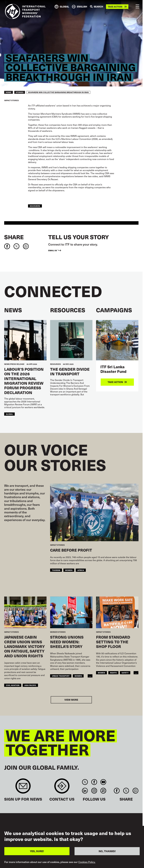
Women (69, 570)
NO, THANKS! (107, 852)
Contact (62, 787)
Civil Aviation (13, 685)
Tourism (56, 570)
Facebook (94, 782)
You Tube (103, 782)
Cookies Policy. (87, 863)
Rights (113, 673)
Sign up (23, 787)
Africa (81, 570)
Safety (125, 673)
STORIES (20, 92)
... (90, 676)
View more (71, 700)
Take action (115, 7)
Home (9, 92)
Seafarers (35, 206)
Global (9, 414)
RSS (103, 791)
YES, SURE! (37, 852)
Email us (53, 250)
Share (14, 237)
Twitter (85, 782)
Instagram (94, 791)
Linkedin (85, 791)
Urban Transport (61, 676)
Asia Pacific (30, 685)
